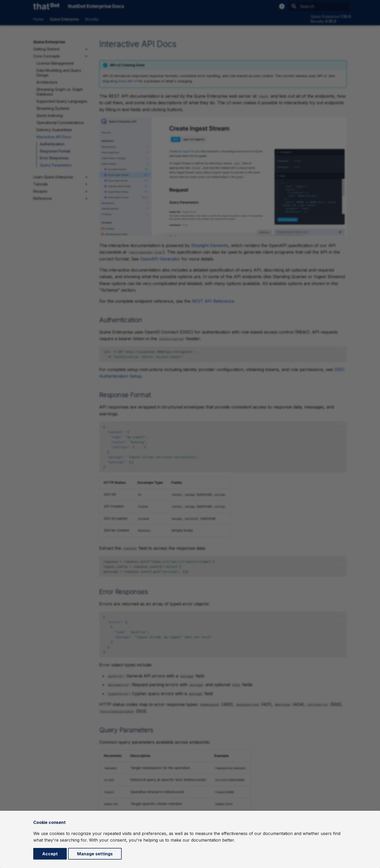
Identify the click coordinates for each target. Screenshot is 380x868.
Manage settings (95, 854)
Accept (50, 854)
